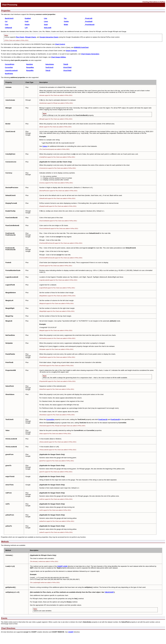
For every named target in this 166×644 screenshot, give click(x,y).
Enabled (28, 18)
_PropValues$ (89, 25)
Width (66, 25)
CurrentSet (9, 67)
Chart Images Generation (90, 54)
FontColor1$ (103, 419)
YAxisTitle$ (67, 70)
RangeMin (30, 70)
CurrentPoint (10, 64)
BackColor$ (9, 18)
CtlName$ (8, 28)
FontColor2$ (115, 419)
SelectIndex (50, 64)
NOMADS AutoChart (81, 47)
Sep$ (46, 25)
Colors (45, 146)
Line (45, 18)
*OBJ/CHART (109, 592)
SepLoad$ (48, 28)
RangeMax (30, 67)
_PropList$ (88, 18)
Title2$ (66, 64)
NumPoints (9, 74)
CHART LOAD (62, 566)
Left (26, 28)
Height (27, 25)
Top (65, 18)
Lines (46, 21)
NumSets (30, 64)
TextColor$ (49, 67)
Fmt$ (27, 21)
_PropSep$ (88, 21)
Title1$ (48, 70)
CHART (71, 632)
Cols (7, 25)
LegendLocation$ (11, 70)
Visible (66, 21)
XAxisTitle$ (67, 67)
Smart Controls (71, 51)
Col (6, 21)
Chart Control (60, 44)
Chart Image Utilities (59, 57)
